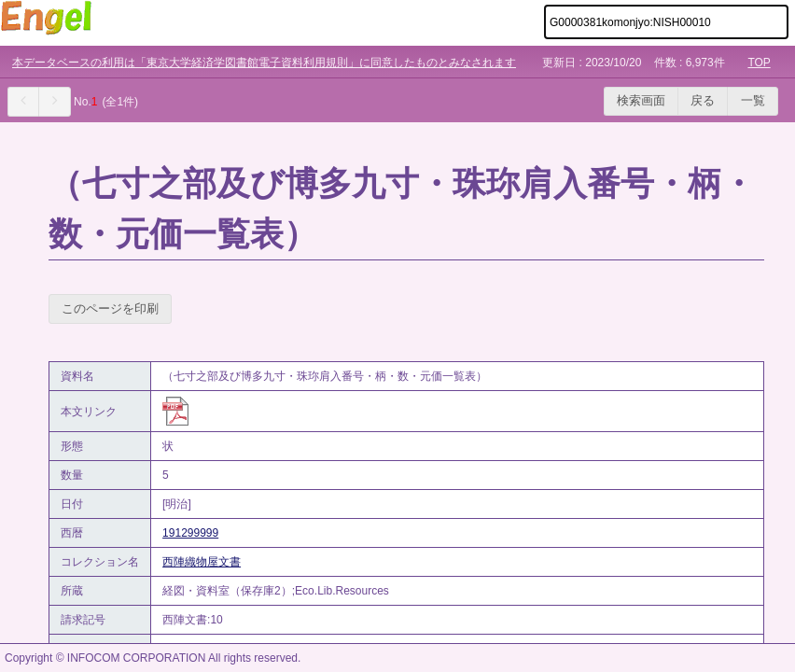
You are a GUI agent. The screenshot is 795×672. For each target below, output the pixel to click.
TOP (759, 63)
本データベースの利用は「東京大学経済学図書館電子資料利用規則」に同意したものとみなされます (264, 63)
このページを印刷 (110, 308)
